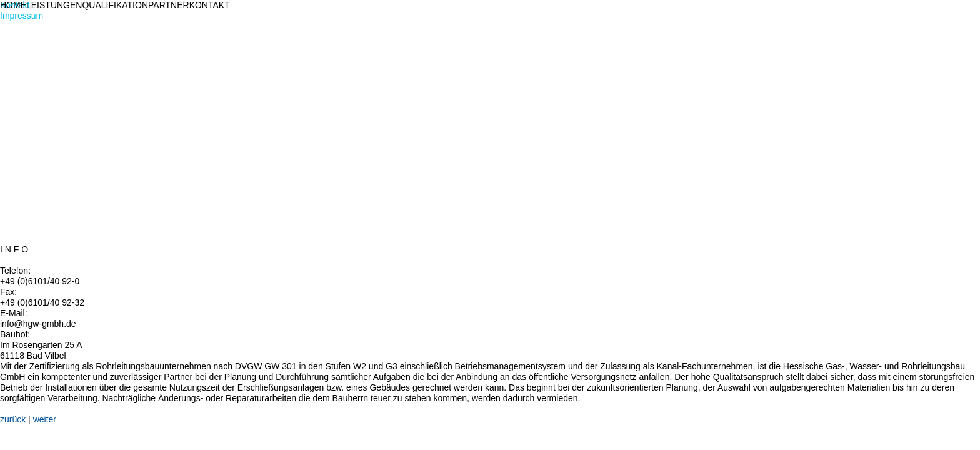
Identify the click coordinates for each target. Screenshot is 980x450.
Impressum (22, 16)
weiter (45, 419)
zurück (13, 419)
